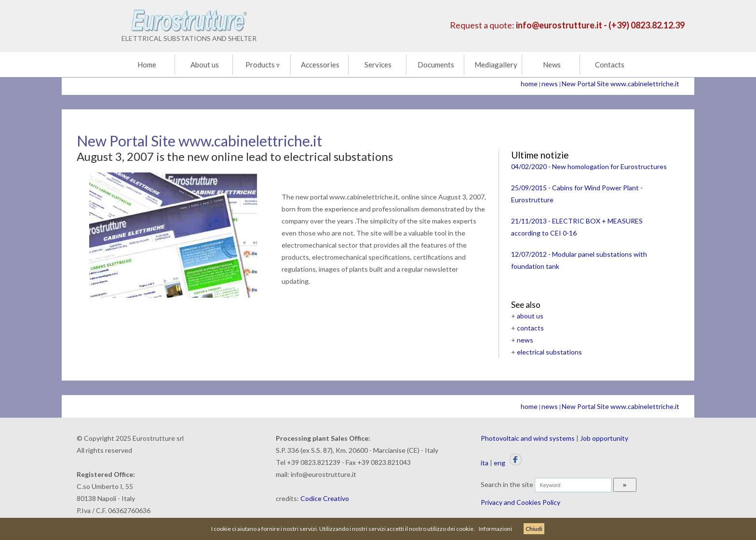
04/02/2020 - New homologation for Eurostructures (589, 166)
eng (499, 463)
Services (378, 65)
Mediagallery (496, 65)
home (529, 84)
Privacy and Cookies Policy (520, 502)
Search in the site (507, 484)
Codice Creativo (325, 498)
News (552, 65)
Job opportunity (604, 438)
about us (530, 316)
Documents (436, 65)
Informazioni (495, 529)
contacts (530, 328)
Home (147, 65)
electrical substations (549, 352)
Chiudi (534, 529)
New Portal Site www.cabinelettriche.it (621, 84)
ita (485, 463)
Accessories (320, 65)
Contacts (610, 65)
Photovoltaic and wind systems (528, 438)
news (550, 84)
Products (263, 65)
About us (205, 65)
